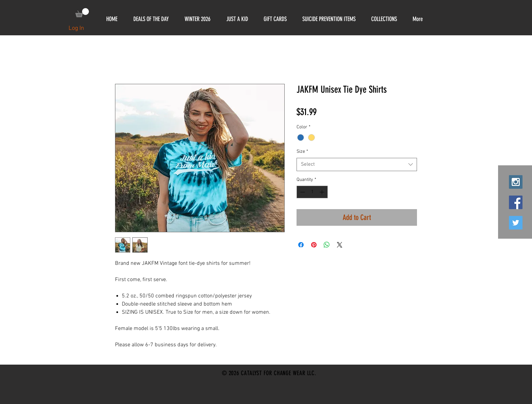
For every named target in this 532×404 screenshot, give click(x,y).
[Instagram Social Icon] (516, 182)
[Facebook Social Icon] (516, 202)
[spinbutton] (312, 192)
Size (302, 152)
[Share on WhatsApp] (327, 245)
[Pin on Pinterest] (314, 245)
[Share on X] (340, 245)
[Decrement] (302, 192)
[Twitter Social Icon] (516, 223)
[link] (82, 13)
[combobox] (357, 164)
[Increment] (322, 192)
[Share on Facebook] (301, 245)
